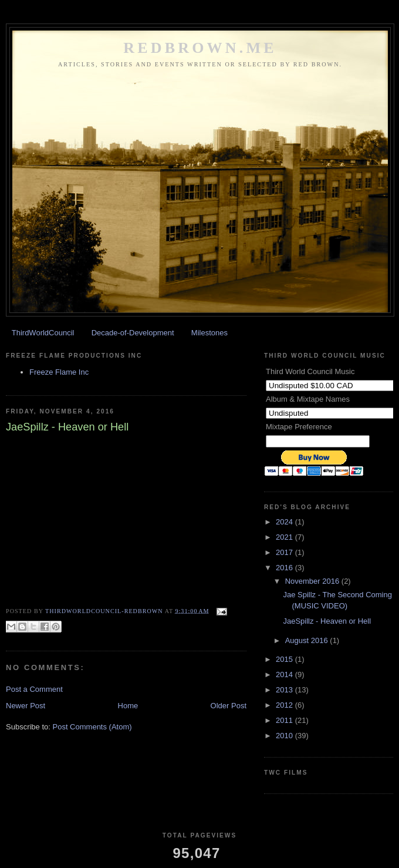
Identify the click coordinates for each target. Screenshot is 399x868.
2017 (285, 552)
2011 (285, 720)
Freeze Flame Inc (59, 372)
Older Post (229, 706)
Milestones (209, 333)
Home (128, 706)
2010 (285, 736)
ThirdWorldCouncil (43, 333)
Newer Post (26, 706)
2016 (285, 568)
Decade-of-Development (133, 333)
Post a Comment (34, 689)
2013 (285, 690)
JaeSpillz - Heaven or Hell (327, 621)
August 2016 (308, 640)
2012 (285, 705)
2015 (285, 659)
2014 (285, 674)
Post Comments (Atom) (92, 727)
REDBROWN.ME (200, 48)
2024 (285, 522)
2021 (285, 537)
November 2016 (313, 581)
